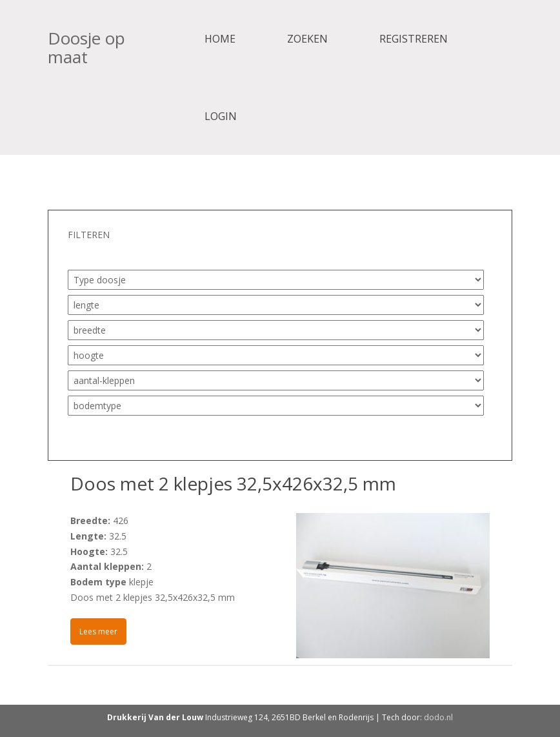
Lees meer (98, 631)
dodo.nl (438, 717)
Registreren (414, 39)
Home (220, 39)
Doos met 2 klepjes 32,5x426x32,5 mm (233, 483)
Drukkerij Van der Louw (155, 717)
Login (221, 116)
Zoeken (307, 39)
